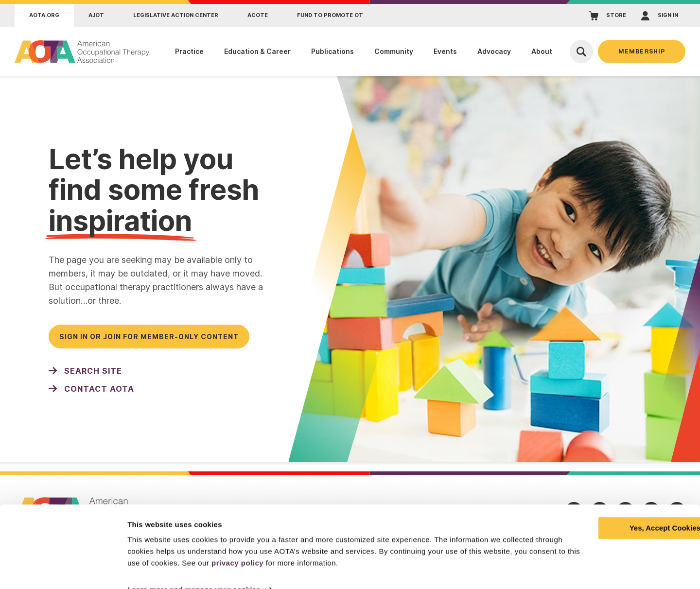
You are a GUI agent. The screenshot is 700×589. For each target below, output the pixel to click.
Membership (642, 51)
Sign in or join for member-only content (149, 337)
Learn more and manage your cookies (194, 570)
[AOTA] (82, 52)
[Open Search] (581, 52)
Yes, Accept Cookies (619, 508)
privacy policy (336, 543)
